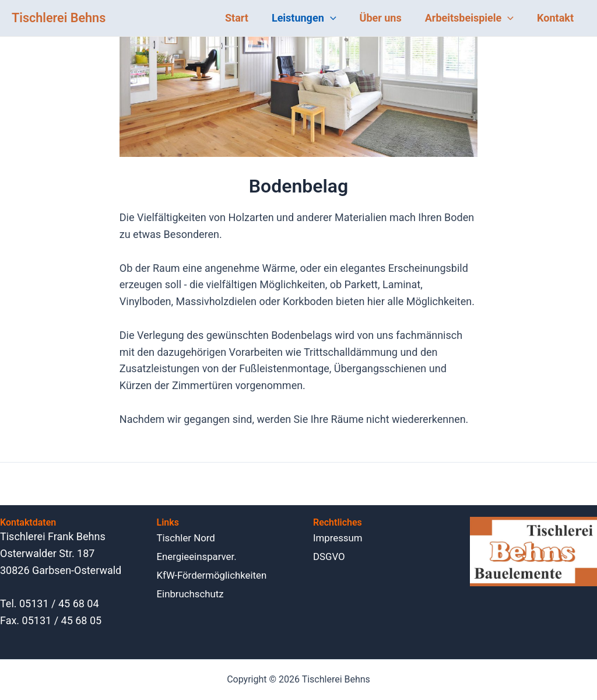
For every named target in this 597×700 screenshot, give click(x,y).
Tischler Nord (188, 538)
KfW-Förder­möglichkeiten (216, 575)
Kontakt (556, 18)
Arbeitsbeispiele (473, 18)
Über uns (387, 18)
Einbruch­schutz (193, 594)
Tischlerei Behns (59, 18)
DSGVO (330, 556)
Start (247, 18)
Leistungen (312, 18)
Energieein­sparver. (200, 556)
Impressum (340, 538)
